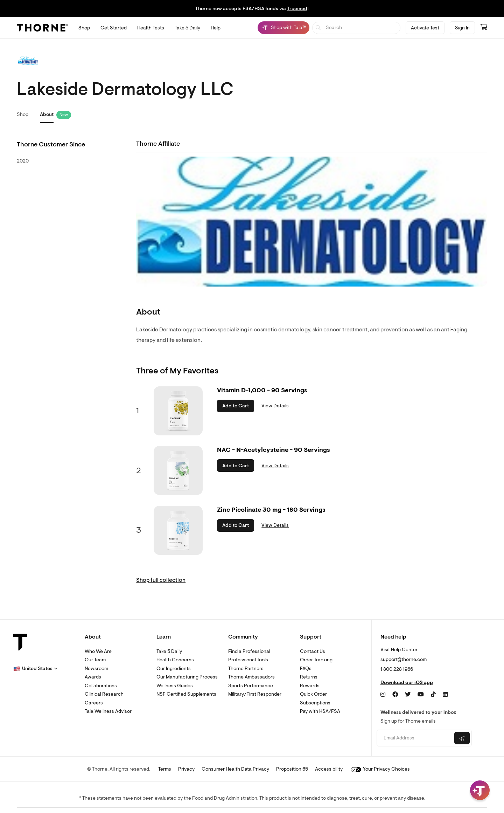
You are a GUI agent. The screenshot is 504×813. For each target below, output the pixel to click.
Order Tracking (316, 660)
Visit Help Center (399, 650)
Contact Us (313, 651)
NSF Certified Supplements (186, 694)
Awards (93, 677)
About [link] (47, 114)
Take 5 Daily (169, 651)
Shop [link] (23, 114)
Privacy (186, 769)
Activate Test (425, 28)
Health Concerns (175, 660)
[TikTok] (433, 695)
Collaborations (101, 686)
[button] (35, 669)
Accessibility (329, 769)
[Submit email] (462, 738)
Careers (94, 703)
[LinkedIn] (445, 695)
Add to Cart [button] (236, 406)
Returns (309, 677)
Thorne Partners (246, 669)
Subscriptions (315, 703)
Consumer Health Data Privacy (235, 769)
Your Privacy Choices (380, 769)
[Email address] (415, 738)
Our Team (95, 660)
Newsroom (96, 669)
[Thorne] (42, 28)
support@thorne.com (404, 659)
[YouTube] (421, 695)
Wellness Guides (175, 686)
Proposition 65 (292, 769)
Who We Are (98, 651)
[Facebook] (395, 695)
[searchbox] (356, 28)
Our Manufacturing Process (187, 677)
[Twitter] (408, 695)
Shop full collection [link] (161, 580)
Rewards (310, 686)
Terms (165, 769)
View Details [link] (275, 406)
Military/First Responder (255, 694)
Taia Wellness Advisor (108, 711)
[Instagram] (383, 695)
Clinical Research (104, 694)
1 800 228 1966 (397, 669)
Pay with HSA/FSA (320, 711)
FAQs (306, 669)
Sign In (462, 28)
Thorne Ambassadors (251, 677)
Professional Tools (248, 660)
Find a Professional (249, 651)
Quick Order (313, 694)
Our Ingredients (174, 669)
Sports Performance (251, 686)
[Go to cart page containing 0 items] (484, 28)
